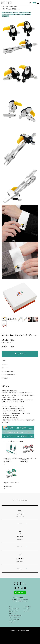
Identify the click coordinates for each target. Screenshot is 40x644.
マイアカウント (27, 607)
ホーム (3, 7)
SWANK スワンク (17, 10)
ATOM (14, 622)
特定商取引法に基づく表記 (7, 371)
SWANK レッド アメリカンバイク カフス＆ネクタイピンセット (28, 459)
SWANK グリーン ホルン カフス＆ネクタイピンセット (11, 483)
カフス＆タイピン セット (7, 12)
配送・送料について (14, 611)
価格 (7, 7)
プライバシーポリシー (15, 618)
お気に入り (5, 364)
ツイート (4, 360)
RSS (10, 622)
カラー (21, 12)
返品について (4, 368)
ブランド (8, 8)
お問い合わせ (27, 611)
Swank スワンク (14, 8)
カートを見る (27, 609)
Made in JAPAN (9, 10)
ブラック (25, 12)
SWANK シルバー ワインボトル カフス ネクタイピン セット (12, 459)
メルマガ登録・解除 (14, 620)
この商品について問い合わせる (8, 375)
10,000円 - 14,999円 (14, 7)
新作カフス (15, 12)
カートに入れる (20, 354)
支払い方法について (14, 609)
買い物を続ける (5, 378)
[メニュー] (38, 3)
